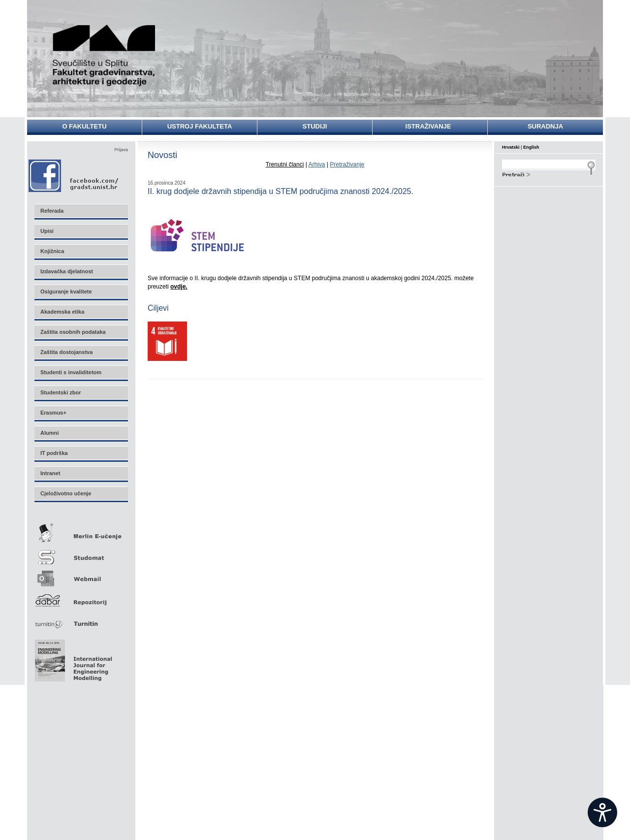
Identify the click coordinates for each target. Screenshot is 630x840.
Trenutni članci (285, 164)
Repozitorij (81, 598)
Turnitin (81, 620)
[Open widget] (602, 812)
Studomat (81, 553)
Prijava (121, 150)
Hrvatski (511, 147)
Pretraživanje (347, 164)
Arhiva (316, 164)
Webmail (81, 575)
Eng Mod (72, 658)
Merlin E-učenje (81, 531)
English (531, 147)
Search (549, 173)
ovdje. (179, 287)
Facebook (74, 176)
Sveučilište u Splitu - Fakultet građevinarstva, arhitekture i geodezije (104, 55)
